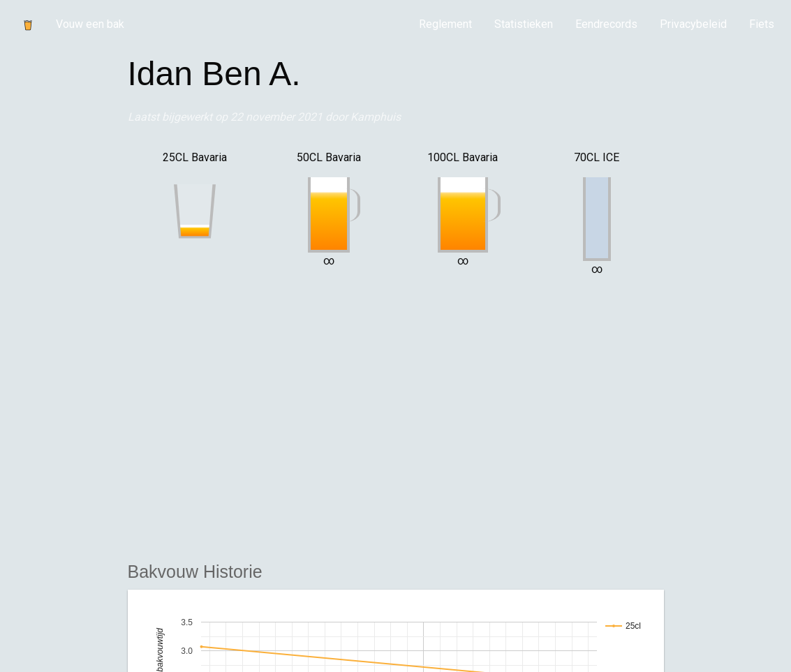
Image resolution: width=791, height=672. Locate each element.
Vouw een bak (90, 24)
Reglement (445, 24)
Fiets (762, 24)
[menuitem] (445, 24)
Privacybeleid (693, 24)
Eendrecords (606, 24)
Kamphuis (376, 117)
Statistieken (524, 24)
